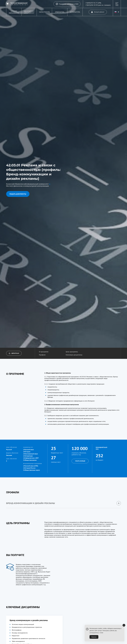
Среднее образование (14, 12)
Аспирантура (75, 12)
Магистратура (44, 12)
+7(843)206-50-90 (92, 5)
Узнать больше (80, 461)
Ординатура (60, 12)
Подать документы (18, 194)
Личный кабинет (98, 12)
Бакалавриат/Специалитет (29, 12)
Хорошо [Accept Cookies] (94, 637)
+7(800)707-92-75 (92, 3)
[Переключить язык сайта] (117, 12)
